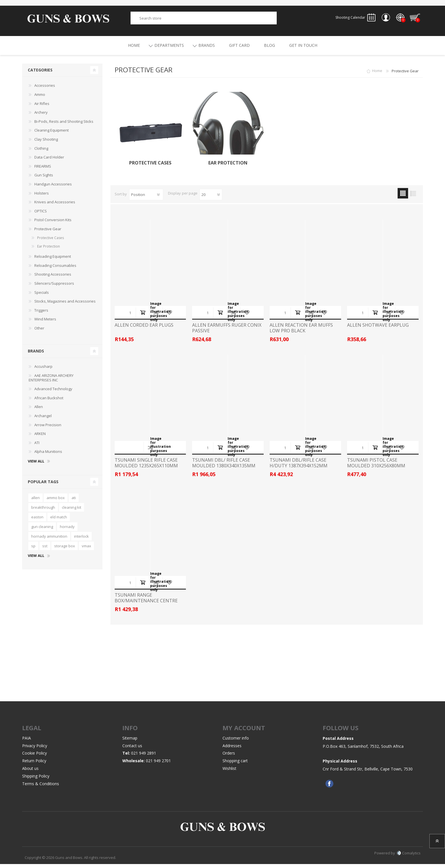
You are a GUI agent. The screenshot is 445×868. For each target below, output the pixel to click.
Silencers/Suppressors (54, 287)
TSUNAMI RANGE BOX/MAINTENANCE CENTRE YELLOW (146, 605)
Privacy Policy (35, 750)
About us (30, 772)
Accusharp (43, 370)
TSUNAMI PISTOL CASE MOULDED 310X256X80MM (376, 467)
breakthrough (43, 511)
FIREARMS (43, 170)
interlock (81, 540)
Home (377, 75)
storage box (65, 550)
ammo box (56, 502)
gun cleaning (42, 531)
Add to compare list (156, 316)
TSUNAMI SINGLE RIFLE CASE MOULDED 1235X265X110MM (146, 467)
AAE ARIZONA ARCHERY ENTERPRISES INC (51, 382)
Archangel (43, 420)
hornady (67, 531)
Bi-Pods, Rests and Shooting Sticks (64, 125)
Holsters (42, 197)
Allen (39, 411)
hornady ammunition (49, 540)
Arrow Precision (48, 429)
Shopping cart (412, 20)
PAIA (27, 742)
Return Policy (34, 765)
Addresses (232, 750)
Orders (229, 757)
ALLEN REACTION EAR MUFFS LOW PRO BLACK (301, 332)
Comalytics (409, 857)
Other (39, 332)
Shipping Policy (36, 780)
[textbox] (204, 20)
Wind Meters (45, 323)
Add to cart (143, 316)
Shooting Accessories (53, 278)
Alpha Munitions (48, 455)
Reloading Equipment (53, 260)
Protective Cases (150, 167)
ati (74, 502)
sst (45, 550)
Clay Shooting (46, 143)
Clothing (41, 152)
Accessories (45, 89)
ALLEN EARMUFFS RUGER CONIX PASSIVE (227, 332)
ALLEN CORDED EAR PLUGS (144, 329)
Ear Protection (228, 167)
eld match (59, 521)
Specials (42, 296)
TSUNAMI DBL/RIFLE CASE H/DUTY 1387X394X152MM (299, 467)
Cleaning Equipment (52, 134)
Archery (41, 116)
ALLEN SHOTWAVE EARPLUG (378, 329)
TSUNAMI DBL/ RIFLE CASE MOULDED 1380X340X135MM (224, 467)
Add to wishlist (169, 316)
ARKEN (40, 438)
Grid (403, 197)
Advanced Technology (53, 393)
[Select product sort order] (146, 198)
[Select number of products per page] (211, 198)
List (413, 197)
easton (37, 521)
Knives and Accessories (55, 206)
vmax (86, 550)
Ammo (40, 98)
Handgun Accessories (53, 188)
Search (283, 20)
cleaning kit (72, 511)
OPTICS (41, 215)
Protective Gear (48, 233)
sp (33, 550)
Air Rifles (42, 107)
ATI (37, 447)
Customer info (236, 742)
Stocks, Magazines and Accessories (65, 305)
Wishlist (229, 772)
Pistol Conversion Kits (53, 224)
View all (36, 465)
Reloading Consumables (55, 269)
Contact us (132, 750)
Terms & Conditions (41, 788)
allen (35, 502)
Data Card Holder (49, 161)
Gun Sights (44, 179)
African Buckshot (49, 402)
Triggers (41, 314)
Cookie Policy (34, 757)
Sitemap (130, 742)
